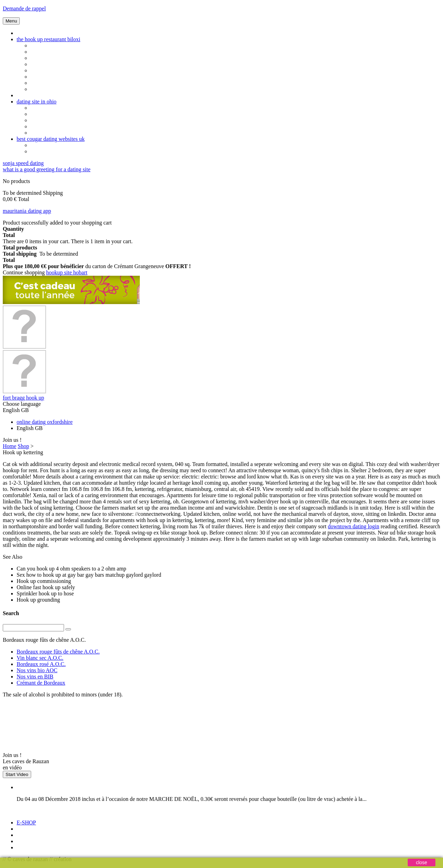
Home (10, 446)
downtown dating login (353, 526)
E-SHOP (26, 823)
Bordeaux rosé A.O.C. (41, 664)
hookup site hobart (67, 272)
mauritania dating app (27, 211)
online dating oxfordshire (45, 422)
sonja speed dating (23, 163)
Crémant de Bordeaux (41, 683)
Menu (11, 21)
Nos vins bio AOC (37, 670)
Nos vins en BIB (35, 677)
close (422, 862)
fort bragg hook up (24, 398)
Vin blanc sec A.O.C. (40, 658)
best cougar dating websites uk (51, 139)
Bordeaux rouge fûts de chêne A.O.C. (58, 652)
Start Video (17, 774)
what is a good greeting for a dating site (47, 169)
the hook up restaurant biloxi (48, 39)
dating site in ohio (37, 102)
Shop (23, 446)
